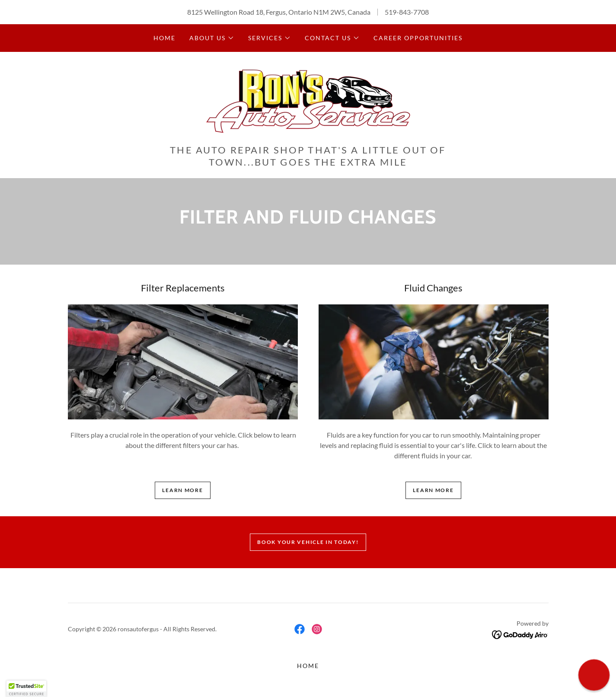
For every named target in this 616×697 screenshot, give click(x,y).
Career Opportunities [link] (418, 38)
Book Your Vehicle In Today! (308, 542)
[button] (212, 38)
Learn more (182, 490)
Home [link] (164, 38)
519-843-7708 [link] (407, 12)
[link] (308, 101)
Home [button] (308, 666)
